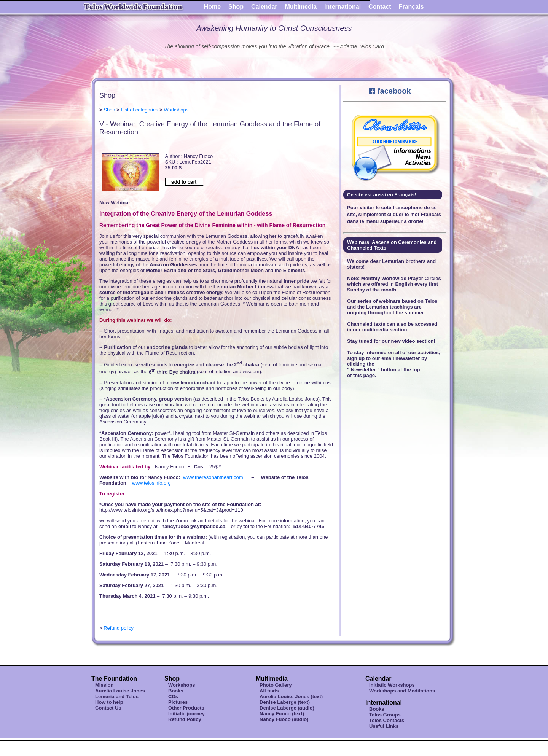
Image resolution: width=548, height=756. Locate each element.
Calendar (264, 7)
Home (212, 7)
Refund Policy (185, 719)
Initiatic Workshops (392, 685)
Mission (104, 685)
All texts (269, 691)
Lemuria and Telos (117, 696)
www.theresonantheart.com (213, 477)
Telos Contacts (387, 720)
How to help (109, 702)
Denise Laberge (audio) (287, 708)
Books (176, 691)
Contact (380, 7)
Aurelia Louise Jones (120, 691)
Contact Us (108, 708)
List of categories (139, 110)
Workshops (176, 110)
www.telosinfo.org (151, 483)
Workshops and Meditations (402, 691)
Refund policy (119, 628)
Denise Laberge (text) (285, 702)
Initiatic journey (186, 714)
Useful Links (384, 726)
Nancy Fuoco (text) (282, 714)
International (342, 7)
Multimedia (301, 7)
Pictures (178, 702)
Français (411, 7)
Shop (236, 7)
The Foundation (114, 679)
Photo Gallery (276, 685)
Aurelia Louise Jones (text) (291, 696)
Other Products (186, 708)
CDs (173, 696)
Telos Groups (385, 715)
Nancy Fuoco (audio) (284, 719)
